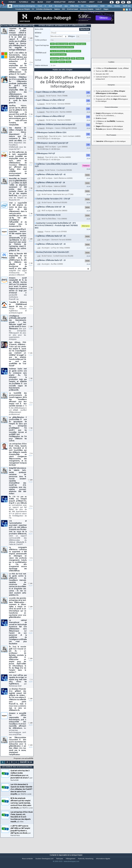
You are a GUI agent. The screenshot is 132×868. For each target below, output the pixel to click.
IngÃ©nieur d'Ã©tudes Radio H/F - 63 (50, 241)
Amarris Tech (43, 141)
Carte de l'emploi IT (103, 81)
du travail (101, 123)
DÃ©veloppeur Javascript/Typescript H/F (52, 148)
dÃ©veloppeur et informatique (109, 118)
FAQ (33, 2)
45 (31, 218)
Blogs (40, 2)
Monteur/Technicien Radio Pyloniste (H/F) (52, 195)
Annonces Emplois (87, 9)
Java (66, 6)
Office (109, 6)
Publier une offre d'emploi (63, 74)
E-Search (41, 100)
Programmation (92, 6)
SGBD (102, 6)
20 (31, 268)
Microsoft (58, 6)
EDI (82, 6)
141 (30, 142)
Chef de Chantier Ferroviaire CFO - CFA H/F (52, 203)
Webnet (41, 151)
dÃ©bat (126, 73)
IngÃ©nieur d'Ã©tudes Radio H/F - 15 (50, 265)
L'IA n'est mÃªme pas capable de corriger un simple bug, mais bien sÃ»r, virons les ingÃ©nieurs (18, 685)
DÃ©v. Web (74, 6)
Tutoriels (23, 2)
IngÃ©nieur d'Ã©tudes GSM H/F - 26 (50, 187)
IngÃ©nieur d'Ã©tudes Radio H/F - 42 (50, 179)
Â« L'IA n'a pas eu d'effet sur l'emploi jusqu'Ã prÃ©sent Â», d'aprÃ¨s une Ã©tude (18, 512)
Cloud (40, 6)
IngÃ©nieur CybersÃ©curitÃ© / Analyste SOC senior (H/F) (56, 170)
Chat (48, 2)
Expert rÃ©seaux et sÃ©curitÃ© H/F (50, 97)
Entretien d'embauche (44, 9)
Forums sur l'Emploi (23, 9)
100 (30, 43)
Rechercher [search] (85, 34)
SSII (63, 9)
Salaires (57, 9)
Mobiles (117, 6)
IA (45, 6)
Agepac (40, 236)
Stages (106, 9)
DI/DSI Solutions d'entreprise (24, 6)
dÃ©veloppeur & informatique (109, 131)
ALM (50, 6)
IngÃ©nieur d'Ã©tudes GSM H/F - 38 (50, 212)
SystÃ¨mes (127, 6)
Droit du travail (72, 9)
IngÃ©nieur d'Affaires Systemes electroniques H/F (55, 129)
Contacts (123, 101)
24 (31, 119)
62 (31, 193)
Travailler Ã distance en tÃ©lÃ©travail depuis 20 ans (18, 312)
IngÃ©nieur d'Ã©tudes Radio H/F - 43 (50, 249)
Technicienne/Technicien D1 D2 (48, 220)
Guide (120, 73)
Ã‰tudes (82, 2)
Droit (92, 2)
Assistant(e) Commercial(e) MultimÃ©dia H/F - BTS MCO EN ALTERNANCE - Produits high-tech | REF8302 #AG (56, 230)
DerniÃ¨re (26, 767)
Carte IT (98, 9)
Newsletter (60, 2)
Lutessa (41, 175)
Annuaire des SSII (102, 79)
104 (30, 485)
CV (33, 9)
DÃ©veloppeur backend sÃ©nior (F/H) (51, 137)
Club (100, 2)
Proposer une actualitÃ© (23, 763)
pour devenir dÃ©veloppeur (109, 134)
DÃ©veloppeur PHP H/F (45, 158)
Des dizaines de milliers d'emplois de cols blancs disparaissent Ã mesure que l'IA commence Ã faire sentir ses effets (17, 143)
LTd (39, 183)
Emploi (72, 2)
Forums (12, 2)
